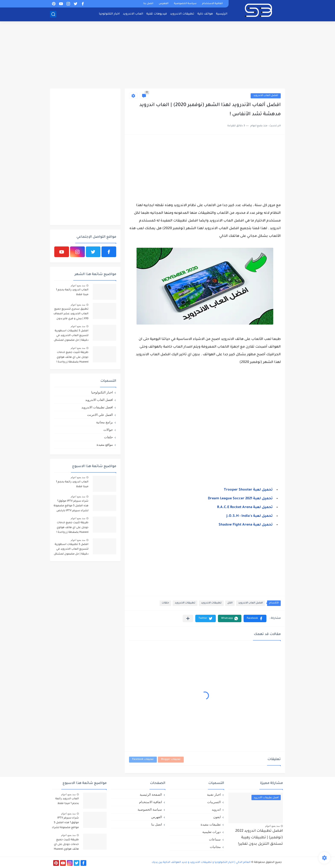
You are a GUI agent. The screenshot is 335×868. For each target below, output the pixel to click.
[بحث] (53, 14)
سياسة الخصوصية (185, 4)
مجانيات (215, 847)
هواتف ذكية (205, 14)
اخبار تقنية (214, 794)
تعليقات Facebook (143, 759)
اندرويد (216, 809)
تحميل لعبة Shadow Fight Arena (246, 525)
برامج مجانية (104, 422)
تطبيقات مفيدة (211, 824)
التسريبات (214, 802)
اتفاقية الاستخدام (212, 4)
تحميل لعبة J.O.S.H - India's (250, 516)
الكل (230, 603)
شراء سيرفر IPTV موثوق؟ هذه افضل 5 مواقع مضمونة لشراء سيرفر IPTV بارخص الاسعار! (71, 507)
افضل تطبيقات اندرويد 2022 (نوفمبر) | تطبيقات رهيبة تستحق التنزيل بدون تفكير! (259, 838)
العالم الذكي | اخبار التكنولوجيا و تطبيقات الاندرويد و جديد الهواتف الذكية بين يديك (201, 862)
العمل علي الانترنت (100, 415)
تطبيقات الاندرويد (182, 14)
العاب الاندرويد (133, 14)
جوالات (108, 430)
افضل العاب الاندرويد (266, 96)
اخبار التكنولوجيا (109, 14)
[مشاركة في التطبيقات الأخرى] (188, 618)
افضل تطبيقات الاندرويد (97, 407)
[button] (255, 618)
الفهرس (164, 4)
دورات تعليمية (212, 832)
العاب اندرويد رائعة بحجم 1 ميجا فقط (72, 292)
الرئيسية (222, 14)
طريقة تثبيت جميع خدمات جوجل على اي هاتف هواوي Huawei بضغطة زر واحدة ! (72, 357)
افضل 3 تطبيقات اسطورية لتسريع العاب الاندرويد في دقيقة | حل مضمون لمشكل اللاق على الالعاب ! (71, 336)
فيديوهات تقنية (157, 14)
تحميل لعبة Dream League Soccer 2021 (240, 499)
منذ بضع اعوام (78, 285)
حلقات (165, 603)
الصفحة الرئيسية (151, 794)
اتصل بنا (148, 4)
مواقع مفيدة (105, 445)
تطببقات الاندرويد (211, 603)
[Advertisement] (167, 55)
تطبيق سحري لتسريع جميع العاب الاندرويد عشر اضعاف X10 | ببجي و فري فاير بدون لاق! (71, 315)
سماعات (215, 839)
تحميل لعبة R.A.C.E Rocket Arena (245, 507)
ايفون (217, 817)
